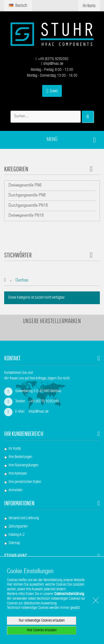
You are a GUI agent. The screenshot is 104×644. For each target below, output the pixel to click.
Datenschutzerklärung (69, 594)
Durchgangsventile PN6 (27, 196)
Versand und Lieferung (24, 518)
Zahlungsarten (18, 527)
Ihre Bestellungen (20, 457)
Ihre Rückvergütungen (23, 465)
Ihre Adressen (18, 474)
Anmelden (16, 490)
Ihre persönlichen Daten (25, 482)
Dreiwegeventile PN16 (26, 216)
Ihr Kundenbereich (24, 434)
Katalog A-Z (17, 535)
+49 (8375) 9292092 (52, 59)
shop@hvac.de (52, 64)
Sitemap (14, 543)
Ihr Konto (15, 449)
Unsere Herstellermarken (52, 321)
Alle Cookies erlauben (42, 630)
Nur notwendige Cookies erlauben (42, 621)
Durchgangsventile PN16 (28, 206)
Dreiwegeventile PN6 (25, 186)
